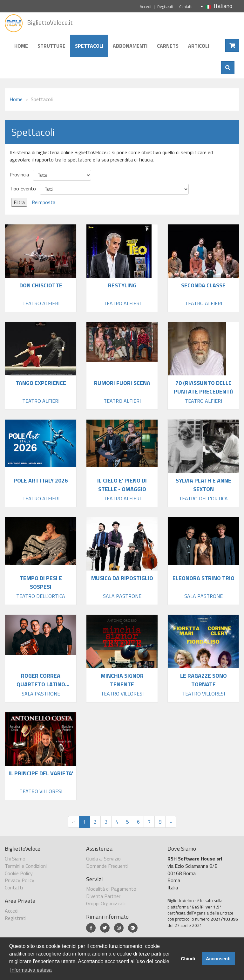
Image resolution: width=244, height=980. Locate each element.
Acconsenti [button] (218, 959)
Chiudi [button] (188, 959)
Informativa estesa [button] (31, 970)
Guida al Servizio (103, 859)
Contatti (186, 7)
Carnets (168, 46)
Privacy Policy (20, 880)
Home (21, 46)
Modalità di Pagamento (111, 889)
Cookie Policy (19, 873)
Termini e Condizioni (26, 866)
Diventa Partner (103, 896)
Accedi (146, 7)
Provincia (19, 175)
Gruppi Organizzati (106, 903)
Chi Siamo (15, 859)
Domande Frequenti (107, 866)
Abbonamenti (130, 46)
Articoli (199, 46)
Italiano (216, 6)
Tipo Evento (23, 189)
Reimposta (44, 202)
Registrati (165, 7)
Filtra (19, 202)
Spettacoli (89, 46)
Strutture (51, 46)
